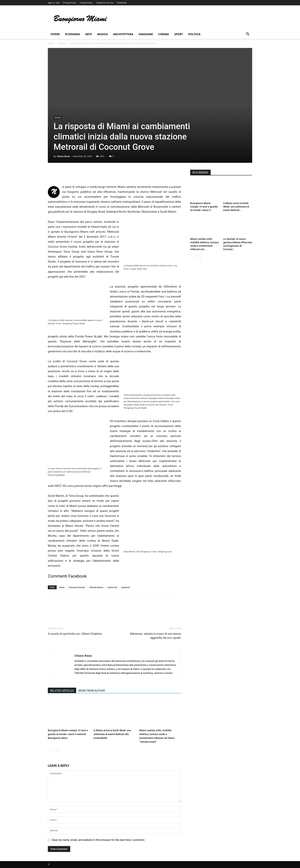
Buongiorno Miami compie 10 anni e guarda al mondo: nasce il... (204, 207)
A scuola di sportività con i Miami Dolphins (75, 634)
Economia (73, 34)
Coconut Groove (77, 587)
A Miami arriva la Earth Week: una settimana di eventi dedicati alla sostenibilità (112, 734)
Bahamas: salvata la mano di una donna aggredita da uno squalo (156, 636)
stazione (126, 587)
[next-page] (56, 749)
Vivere (55, 34)
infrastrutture (96, 587)
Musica (103, 34)
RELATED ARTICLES (62, 691)
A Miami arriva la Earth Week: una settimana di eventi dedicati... (236, 207)
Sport (179, 34)
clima (62, 587)
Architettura (123, 34)
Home (51, 43)
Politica (194, 34)
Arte (89, 34)
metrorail (112, 587)
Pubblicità (122, 3)
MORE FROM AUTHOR (92, 691)
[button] (248, 34)
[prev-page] (50, 749)
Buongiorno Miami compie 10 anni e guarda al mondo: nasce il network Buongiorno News (68, 734)
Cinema (164, 34)
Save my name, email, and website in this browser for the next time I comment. (98, 840)
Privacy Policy (70, 3)
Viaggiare (146, 34)
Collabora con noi (105, 3)
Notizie (62, 43)
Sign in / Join (54, 3)
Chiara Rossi (63, 156)
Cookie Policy (86, 3)
